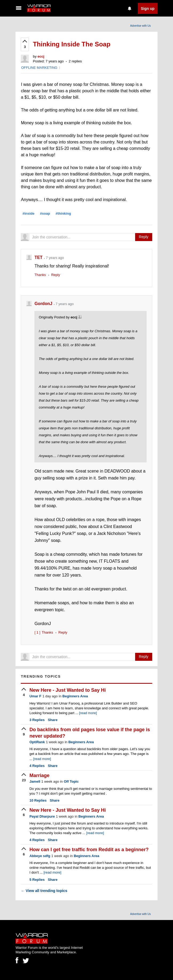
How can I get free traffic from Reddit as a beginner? (89, 850)
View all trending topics (44, 891)
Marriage (39, 775)
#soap (45, 213)
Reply (144, 237)
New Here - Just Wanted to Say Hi (67, 690)
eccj (41, 56)
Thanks (40, 275)
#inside (28, 213)
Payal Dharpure (42, 816)
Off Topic (71, 781)
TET (39, 257)
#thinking (63, 213)
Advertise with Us (140, 26)
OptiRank (37, 742)
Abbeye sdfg (40, 856)
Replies (37, 720)
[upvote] (25, 45)
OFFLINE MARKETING (39, 68)
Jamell (35, 781)
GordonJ (44, 304)
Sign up (148, 9)
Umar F (35, 696)
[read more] (88, 713)
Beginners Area (75, 696)
